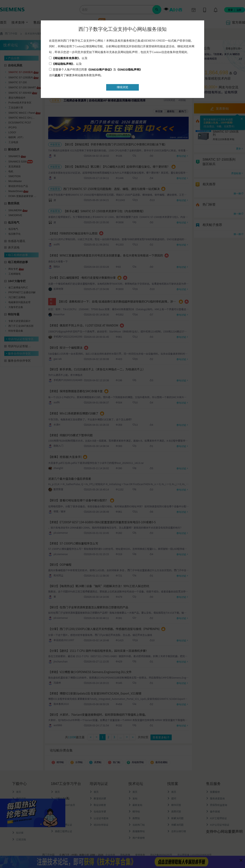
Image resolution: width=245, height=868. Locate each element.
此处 (58, 75)
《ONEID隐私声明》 (129, 69)
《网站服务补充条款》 (65, 58)
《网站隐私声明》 (62, 64)
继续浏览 (122, 87)
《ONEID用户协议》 (100, 69)
